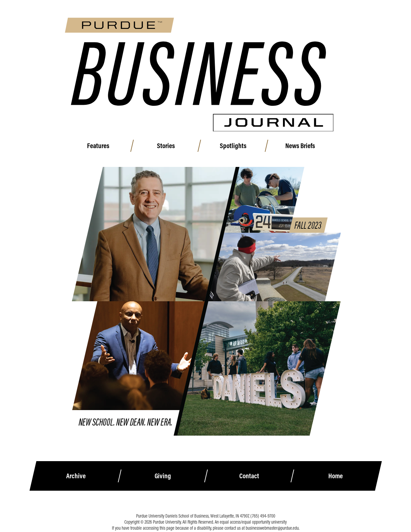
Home (336, 465)
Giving (162, 465)
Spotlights (239, 148)
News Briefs (307, 148)
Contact (249, 465)
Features (105, 148)
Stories (172, 148)
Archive (76, 465)
